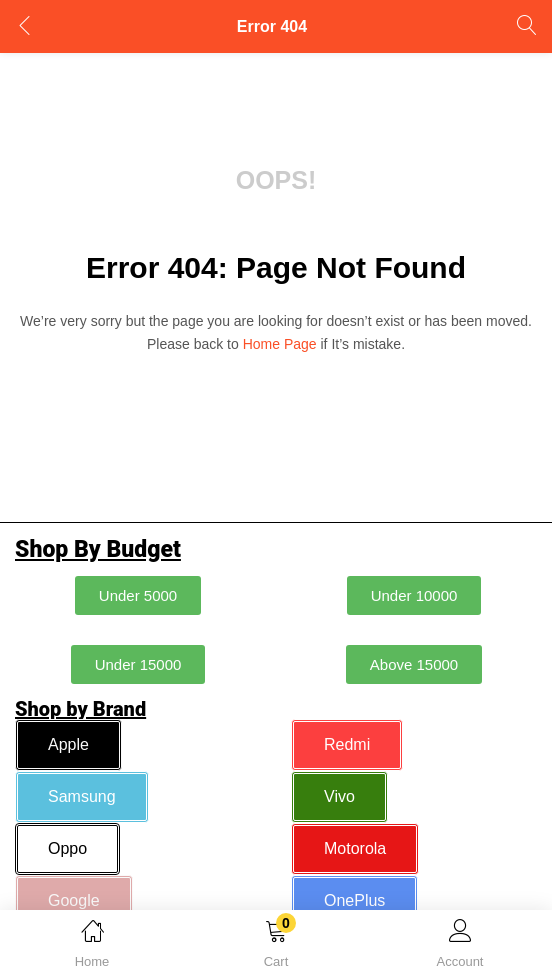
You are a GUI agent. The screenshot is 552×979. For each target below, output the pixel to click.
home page (280, 344)
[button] (276, 948)
